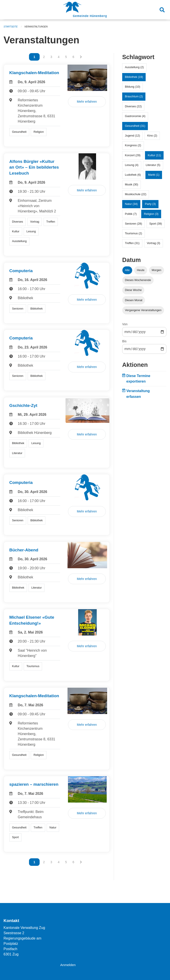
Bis (124, 341)
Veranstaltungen (37, 27)
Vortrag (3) (153, 243)
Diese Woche (133, 290)
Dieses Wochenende (138, 280)
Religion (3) (151, 214)
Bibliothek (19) (134, 77)
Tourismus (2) (133, 233)
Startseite (11, 27)
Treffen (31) (132, 243)
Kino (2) (152, 136)
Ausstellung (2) (134, 67)
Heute (141, 270)
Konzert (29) (133, 155)
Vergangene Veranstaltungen (143, 310)
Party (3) (150, 204)
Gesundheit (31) (135, 126)
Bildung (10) (132, 87)
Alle (127, 270)
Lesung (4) (132, 165)
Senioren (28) (133, 224)
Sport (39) (156, 224)
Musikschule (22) (136, 194)
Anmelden (68, 965)
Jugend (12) (132, 136)
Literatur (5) (153, 165)
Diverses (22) (133, 106)
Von (125, 324)
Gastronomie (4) (135, 116)
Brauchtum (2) (134, 96)
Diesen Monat (134, 300)
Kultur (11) (154, 155)
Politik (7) (131, 214)
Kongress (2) (133, 145)
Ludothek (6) (133, 175)
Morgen (156, 270)
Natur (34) (131, 204)
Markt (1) (154, 175)
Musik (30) (131, 184)
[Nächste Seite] (81, 57)
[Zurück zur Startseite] (85, 11)
